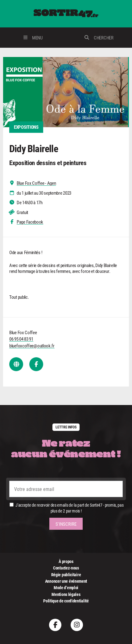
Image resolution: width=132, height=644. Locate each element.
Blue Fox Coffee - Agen (36, 183)
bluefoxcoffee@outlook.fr (32, 346)
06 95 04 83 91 (21, 339)
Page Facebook (30, 222)
